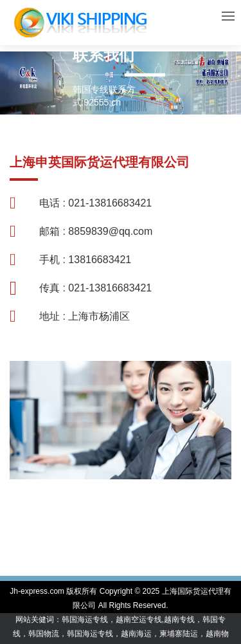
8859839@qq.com (110, 231)
